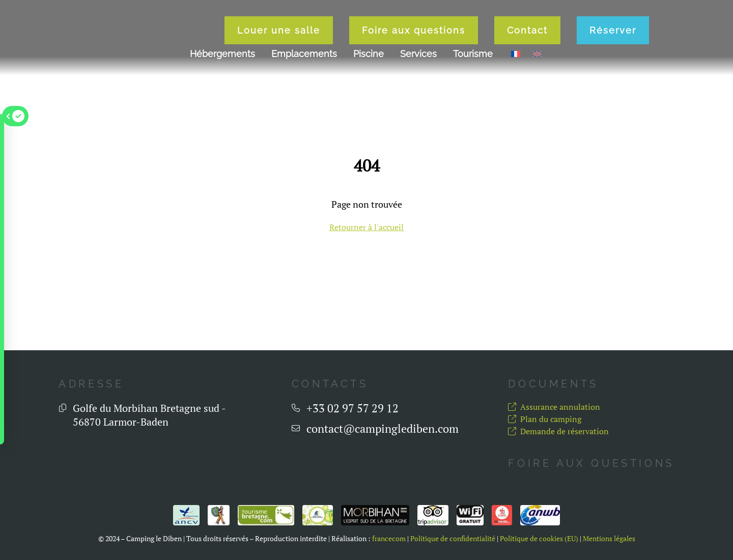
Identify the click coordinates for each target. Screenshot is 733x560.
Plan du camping (545, 419)
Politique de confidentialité (453, 539)
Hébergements (222, 61)
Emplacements (304, 61)
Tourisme (473, 61)
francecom (389, 539)
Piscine (369, 61)
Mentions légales (609, 539)
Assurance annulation (554, 407)
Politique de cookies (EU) (539, 539)
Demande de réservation (558, 431)
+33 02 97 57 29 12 (353, 408)
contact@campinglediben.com (383, 429)
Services (418, 61)
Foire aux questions (438, 34)
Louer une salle (303, 34)
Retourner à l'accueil (366, 227)
